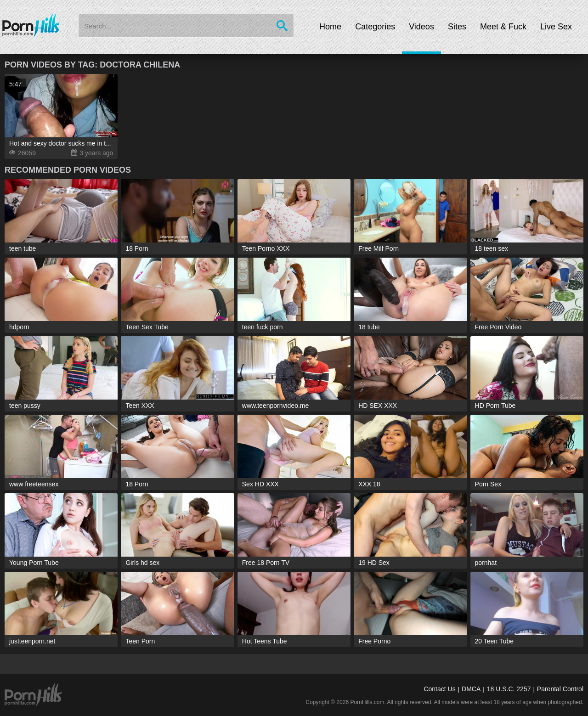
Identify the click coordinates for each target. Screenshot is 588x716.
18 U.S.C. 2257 (509, 689)
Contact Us (439, 689)
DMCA (471, 689)
